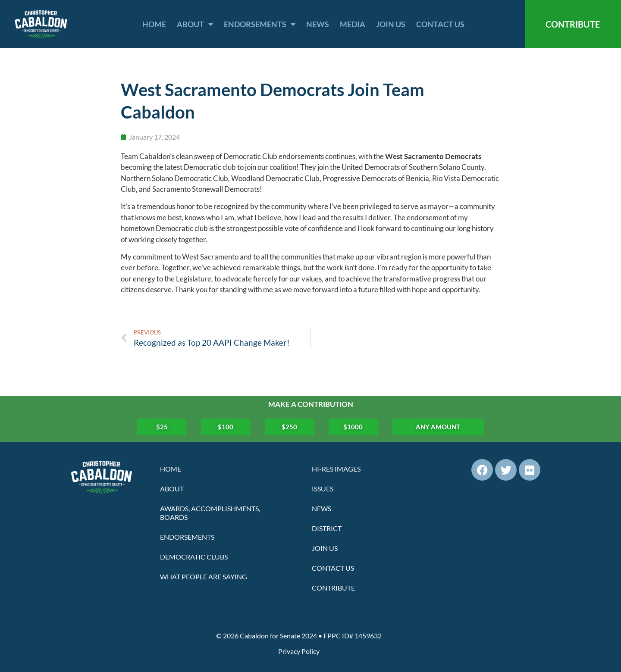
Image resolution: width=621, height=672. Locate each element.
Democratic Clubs (194, 557)
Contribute (333, 588)
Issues (323, 489)
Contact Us (440, 24)
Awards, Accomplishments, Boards (210, 513)
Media (353, 24)
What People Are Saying (204, 577)
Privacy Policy (299, 651)
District (327, 528)
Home (154, 24)
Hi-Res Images (336, 469)
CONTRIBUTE (573, 24)
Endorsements (260, 24)
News (318, 24)
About (195, 24)
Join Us (391, 24)
